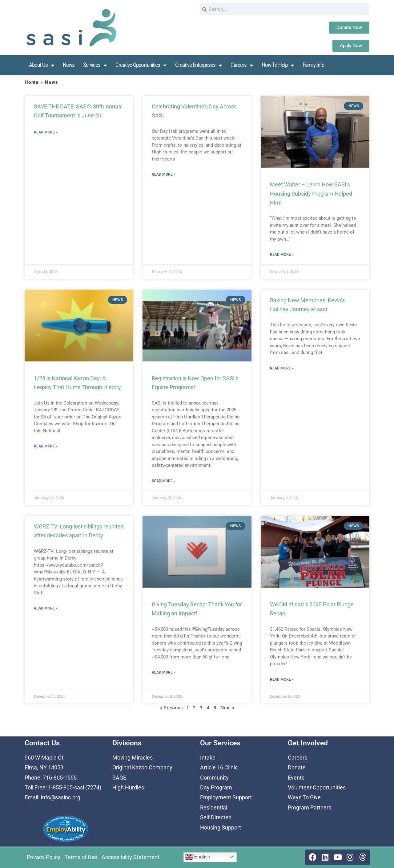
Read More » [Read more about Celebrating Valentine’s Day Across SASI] (164, 174)
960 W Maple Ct (44, 758)
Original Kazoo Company (142, 767)
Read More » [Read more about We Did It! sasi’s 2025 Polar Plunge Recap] (282, 679)
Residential (214, 807)
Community (214, 778)
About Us (42, 65)
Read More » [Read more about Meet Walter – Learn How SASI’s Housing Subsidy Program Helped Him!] (282, 255)
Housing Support (221, 827)
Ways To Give (304, 797)
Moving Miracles (133, 758)
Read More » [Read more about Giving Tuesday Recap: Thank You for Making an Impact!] (164, 672)
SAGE (119, 778)
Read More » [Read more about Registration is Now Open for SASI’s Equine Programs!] (164, 481)
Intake (208, 758)
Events (296, 778)
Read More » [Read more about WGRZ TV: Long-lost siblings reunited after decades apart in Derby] (46, 608)
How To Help (278, 65)
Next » (227, 707)
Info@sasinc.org (60, 797)
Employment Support (226, 797)
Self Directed (216, 817)
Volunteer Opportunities (317, 787)
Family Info (314, 65)
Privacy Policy (44, 857)
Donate (297, 767)
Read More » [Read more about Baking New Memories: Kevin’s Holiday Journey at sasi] (282, 368)
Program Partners (310, 807)
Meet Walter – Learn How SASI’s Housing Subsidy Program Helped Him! (311, 194)
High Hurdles (128, 787)
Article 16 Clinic (219, 767)
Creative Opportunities (141, 65)
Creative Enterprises (199, 65)
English (198, 857)
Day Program (216, 787)
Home (32, 82)
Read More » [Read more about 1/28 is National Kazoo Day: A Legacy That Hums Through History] (46, 446)
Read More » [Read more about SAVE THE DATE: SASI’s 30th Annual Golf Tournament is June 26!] (46, 132)
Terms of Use (81, 857)
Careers (242, 65)
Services (95, 65)
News (69, 65)
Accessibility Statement (131, 857)
